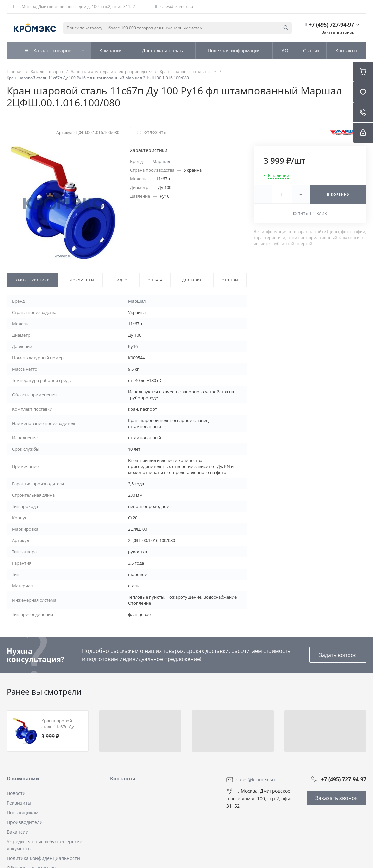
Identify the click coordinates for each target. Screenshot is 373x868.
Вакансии (18, 832)
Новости (16, 793)
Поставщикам (22, 812)
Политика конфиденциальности (43, 858)
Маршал (161, 161)
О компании (23, 778)
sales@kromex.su (177, 7)
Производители (25, 822)
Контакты (123, 778)
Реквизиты (19, 803)
